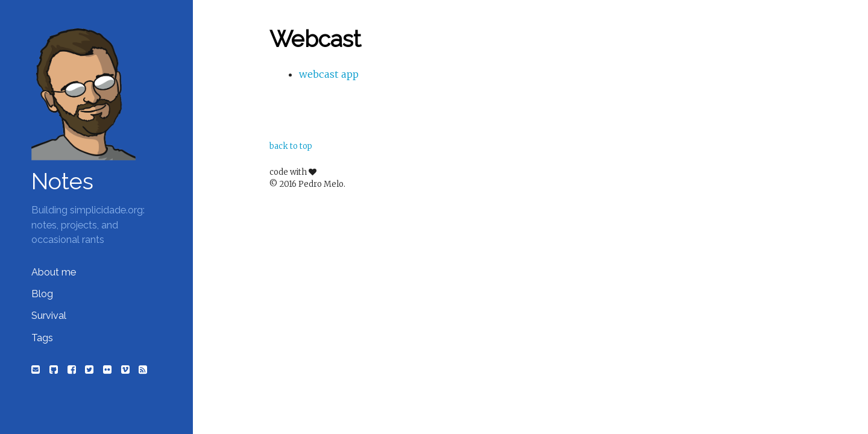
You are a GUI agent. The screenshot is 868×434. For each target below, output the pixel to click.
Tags (42, 338)
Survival (49, 316)
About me (54, 272)
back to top (291, 146)
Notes (62, 181)
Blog (42, 294)
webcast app (329, 74)
